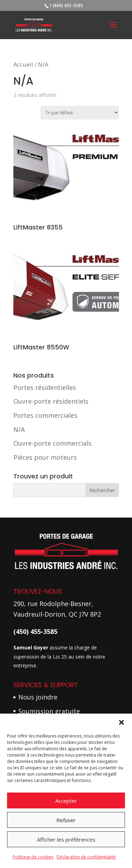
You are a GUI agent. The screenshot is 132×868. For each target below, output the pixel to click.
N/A (19, 429)
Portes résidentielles (45, 387)
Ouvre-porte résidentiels (51, 401)
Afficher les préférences (66, 839)
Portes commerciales (45, 415)
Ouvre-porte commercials (52, 443)
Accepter (66, 801)
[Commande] (80, 113)
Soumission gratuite (49, 711)
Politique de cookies (33, 857)
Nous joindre (38, 697)
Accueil (23, 64)
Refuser (66, 820)
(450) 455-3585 (35, 631)
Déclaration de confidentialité (86, 857)
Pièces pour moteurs (45, 457)
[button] (121, 722)
